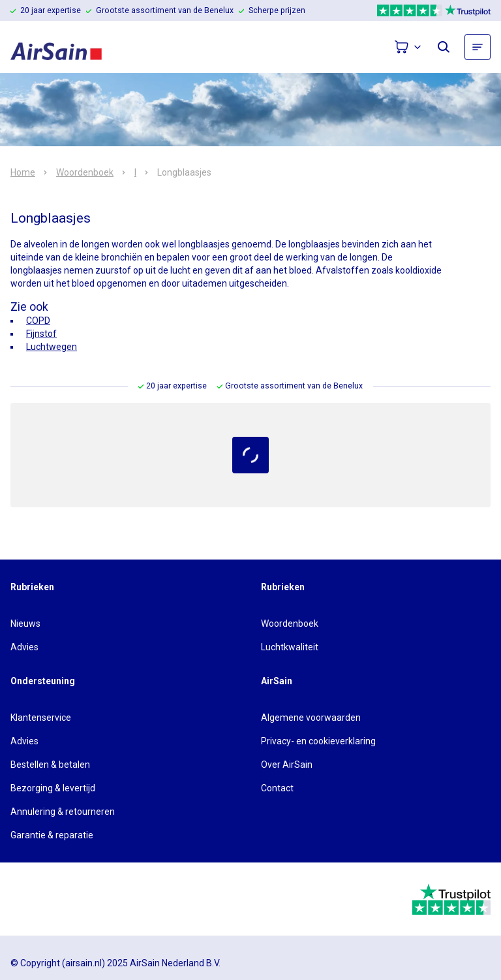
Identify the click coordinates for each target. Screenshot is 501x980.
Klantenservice (41, 718)
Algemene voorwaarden (311, 718)
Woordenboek (85, 172)
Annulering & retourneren (63, 812)
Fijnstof (41, 334)
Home (23, 172)
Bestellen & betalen (50, 765)
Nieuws (25, 624)
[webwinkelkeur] (47, 899)
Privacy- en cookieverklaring (318, 741)
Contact (277, 788)
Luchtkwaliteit (290, 647)
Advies (24, 647)
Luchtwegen (52, 347)
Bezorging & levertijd (53, 788)
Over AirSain (287, 765)
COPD (38, 321)
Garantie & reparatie (52, 835)
